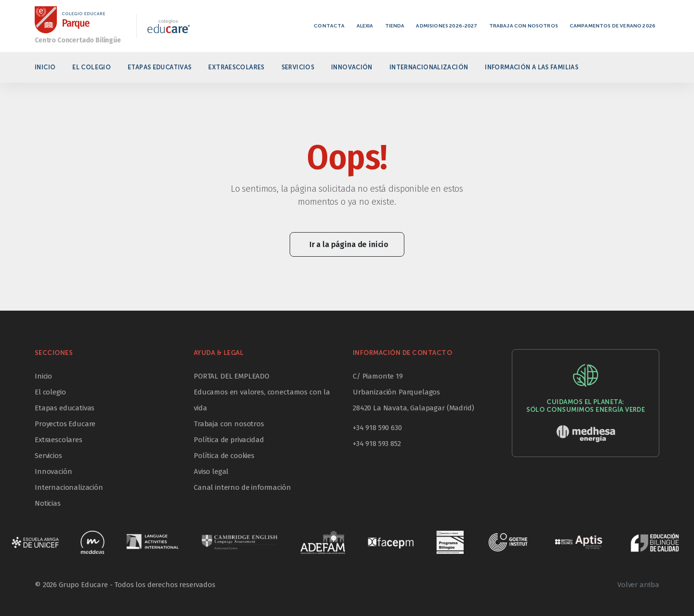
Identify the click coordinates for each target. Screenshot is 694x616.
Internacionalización (429, 67)
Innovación (352, 67)
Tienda (395, 26)
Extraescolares (236, 67)
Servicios (298, 67)
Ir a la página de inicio (349, 244)
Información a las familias (532, 67)
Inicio (45, 67)
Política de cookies (224, 456)
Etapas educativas (160, 67)
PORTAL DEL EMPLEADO (232, 376)
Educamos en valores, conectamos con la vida (262, 400)
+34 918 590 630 (377, 428)
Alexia (365, 26)
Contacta (329, 26)
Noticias (48, 503)
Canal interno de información (242, 487)
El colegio (92, 67)
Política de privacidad (229, 440)
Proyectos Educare (65, 424)
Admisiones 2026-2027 (447, 26)
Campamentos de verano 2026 (613, 26)
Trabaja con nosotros (524, 26)
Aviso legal (211, 472)
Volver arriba (638, 585)
